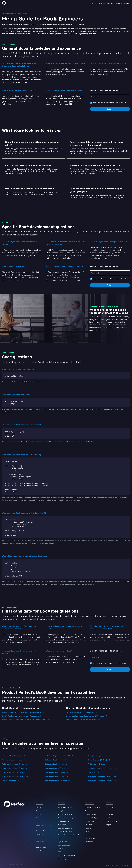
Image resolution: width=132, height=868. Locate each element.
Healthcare (89, 828)
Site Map (125, 865)
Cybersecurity (63, 842)
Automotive (89, 811)
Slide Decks (110, 818)
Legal (87, 831)
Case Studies (110, 808)
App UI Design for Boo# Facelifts (83, 719)
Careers (39, 818)
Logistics (88, 835)
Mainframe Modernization (67, 855)
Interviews (109, 811)
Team (38, 811)
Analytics (61, 811)
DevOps (61, 848)
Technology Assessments (67, 859)
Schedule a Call (41, 847)
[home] (4, 3)
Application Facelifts (65, 814)
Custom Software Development (68, 835)
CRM (60, 838)
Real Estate (89, 842)
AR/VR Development (65, 821)
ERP (60, 852)
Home (108, 865)
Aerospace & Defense (92, 808)
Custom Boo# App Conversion (82, 712)
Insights (108, 825)
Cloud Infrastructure (65, 831)
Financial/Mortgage (92, 818)
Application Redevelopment (67, 818)
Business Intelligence (65, 828)
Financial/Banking (91, 814)
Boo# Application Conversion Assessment (23, 712)
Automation (62, 825)
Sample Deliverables (112, 821)
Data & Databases (64, 845)
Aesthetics (40, 834)
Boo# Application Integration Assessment (23, 716)
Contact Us (40, 850)
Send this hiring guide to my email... (106, 90)
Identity (39, 808)
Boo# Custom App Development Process (87, 716)
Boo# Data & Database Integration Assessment (26, 719)
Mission (39, 814)
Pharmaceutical (90, 838)
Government (89, 825)
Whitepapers (110, 814)
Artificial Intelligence (65, 808)
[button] (94, 3)
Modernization (41, 831)
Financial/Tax (89, 821)
